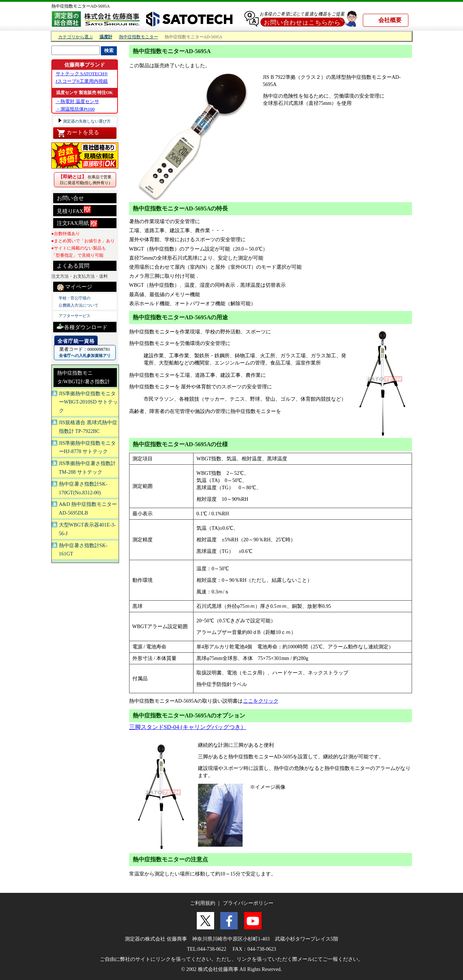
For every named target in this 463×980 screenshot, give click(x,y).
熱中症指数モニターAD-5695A (81, 6)
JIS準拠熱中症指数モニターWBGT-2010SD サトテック (89, 402)
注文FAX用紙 (77, 223)
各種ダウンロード (82, 326)
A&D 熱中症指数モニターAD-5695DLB (88, 509)
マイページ (75, 287)
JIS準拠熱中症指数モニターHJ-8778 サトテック (88, 448)
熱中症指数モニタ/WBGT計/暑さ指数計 (84, 377)
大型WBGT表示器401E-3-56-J (87, 529)
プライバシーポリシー (248, 903)
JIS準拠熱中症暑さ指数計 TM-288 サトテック (88, 468)
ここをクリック (261, 701)
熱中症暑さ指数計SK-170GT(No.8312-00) (83, 488)
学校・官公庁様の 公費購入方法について (78, 302)
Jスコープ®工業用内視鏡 (82, 81)
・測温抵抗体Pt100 (75, 109)
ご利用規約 (203, 903)
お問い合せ (70, 198)
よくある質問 (73, 266)
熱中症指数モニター (139, 37)
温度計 (106, 37)
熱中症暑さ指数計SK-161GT (83, 550)
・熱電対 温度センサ (77, 101)
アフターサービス (75, 316)
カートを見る (78, 133)
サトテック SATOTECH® (82, 74)
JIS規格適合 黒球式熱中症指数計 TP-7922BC (88, 427)
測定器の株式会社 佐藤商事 (156, 939)
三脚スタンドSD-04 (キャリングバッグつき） (188, 727)
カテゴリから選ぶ (76, 37)
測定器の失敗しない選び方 (87, 121)
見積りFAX (74, 210)
